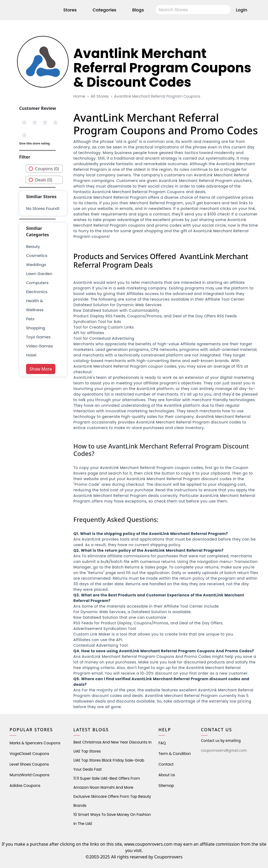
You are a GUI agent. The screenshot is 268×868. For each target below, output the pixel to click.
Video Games (39, 346)
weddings (36, 265)
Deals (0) (44, 180)
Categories (104, 10)
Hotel (31, 355)
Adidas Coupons (25, 786)
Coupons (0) (47, 169)
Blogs (138, 10)
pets (30, 319)
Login (242, 10)
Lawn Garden (39, 274)
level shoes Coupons (29, 764)
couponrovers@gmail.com (224, 750)
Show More (41, 369)
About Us (167, 775)
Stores (70, 10)
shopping (36, 328)
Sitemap (166, 786)
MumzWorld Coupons (30, 775)
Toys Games (38, 337)
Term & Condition (175, 754)
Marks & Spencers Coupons (35, 743)
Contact (166, 764)
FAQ (162, 743)
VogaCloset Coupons (29, 754)
